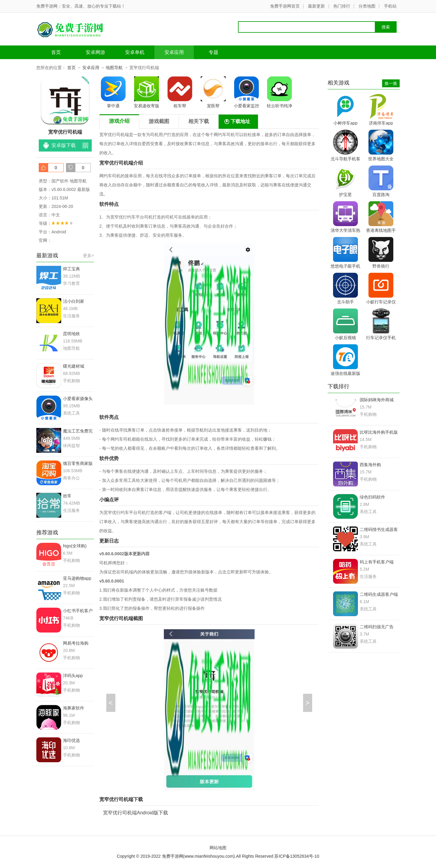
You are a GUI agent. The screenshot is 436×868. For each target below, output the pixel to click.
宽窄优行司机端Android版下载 (135, 813)
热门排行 (342, 6)
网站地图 (218, 848)
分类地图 (367, 6)
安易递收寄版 (147, 92)
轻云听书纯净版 (279, 93)
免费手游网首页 (285, 6)
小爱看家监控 (246, 92)
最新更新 (316, 6)
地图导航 (114, 68)
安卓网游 (95, 52)
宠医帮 (213, 92)
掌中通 (113, 92)
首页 (56, 52)
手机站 (390, 6)
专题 (213, 52)
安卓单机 (135, 52)
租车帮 (180, 92)
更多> (88, 255)
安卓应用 (174, 52)
